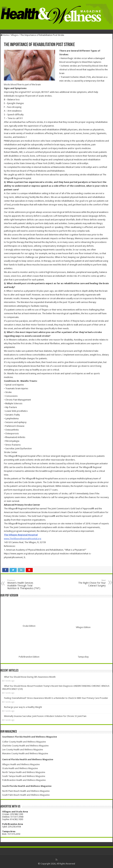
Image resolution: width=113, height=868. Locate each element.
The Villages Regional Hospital (21, 535)
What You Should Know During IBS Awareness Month (30, 677)
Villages (14, 35)
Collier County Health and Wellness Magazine (24, 742)
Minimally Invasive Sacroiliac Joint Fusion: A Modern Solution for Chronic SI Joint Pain (45, 716)
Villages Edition (83, 627)
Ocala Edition (29, 626)
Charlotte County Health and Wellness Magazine (25, 746)
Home (5, 35)
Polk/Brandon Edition (29, 657)
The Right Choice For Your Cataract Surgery (88, 583)
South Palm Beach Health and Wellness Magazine (26, 795)
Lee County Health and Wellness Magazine (23, 750)
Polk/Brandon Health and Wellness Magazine (24, 780)
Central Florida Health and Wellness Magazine (28, 759)
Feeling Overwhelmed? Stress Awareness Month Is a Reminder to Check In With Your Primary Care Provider (56, 698)
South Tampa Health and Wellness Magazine (24, 776)
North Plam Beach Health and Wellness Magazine (26, 791)
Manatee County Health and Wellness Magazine (25, 753)
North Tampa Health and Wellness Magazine (24, 772)
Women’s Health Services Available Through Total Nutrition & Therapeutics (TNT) (25, 584)
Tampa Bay (83, 657)
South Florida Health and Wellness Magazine (27, 786)
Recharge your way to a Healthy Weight (23, 707)
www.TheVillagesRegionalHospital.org (23, 539)
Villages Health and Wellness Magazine (21, 764)
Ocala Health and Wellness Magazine (20, 768)
